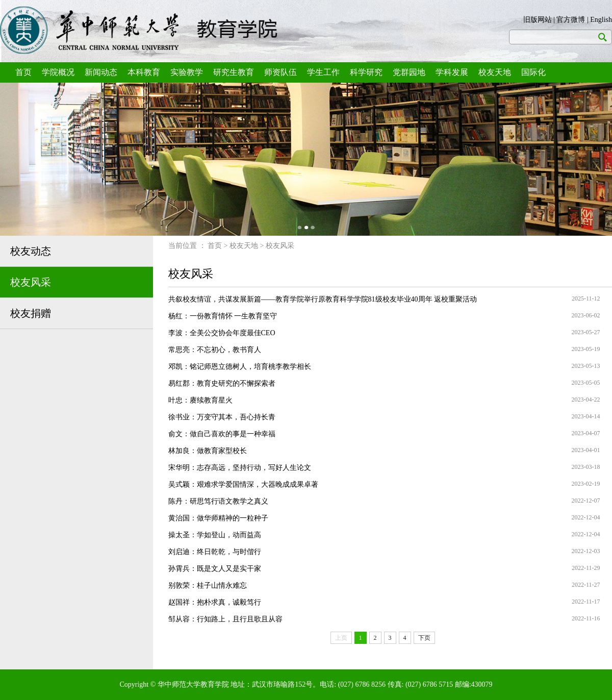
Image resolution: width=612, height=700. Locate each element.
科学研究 (366, 72)
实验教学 (187, 72)
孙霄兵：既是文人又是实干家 (215, 569)
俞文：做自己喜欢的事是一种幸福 (222, 434)
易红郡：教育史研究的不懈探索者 (222, 383)
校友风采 (31, 282)
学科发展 (452, 72)
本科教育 (144, 72)
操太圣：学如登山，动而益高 (215, 535)
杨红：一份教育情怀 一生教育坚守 (223, 316)
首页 (23, 72)
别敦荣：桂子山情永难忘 (208, 585)
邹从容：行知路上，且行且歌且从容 (225, 619)
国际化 (533, 72)
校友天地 (495, 72)
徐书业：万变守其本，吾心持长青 (222, 417)
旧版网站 (538, 20)
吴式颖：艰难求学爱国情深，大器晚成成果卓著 (243, 484)
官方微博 (571, 20)
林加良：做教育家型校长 (208, 451)
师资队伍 (280, 72)
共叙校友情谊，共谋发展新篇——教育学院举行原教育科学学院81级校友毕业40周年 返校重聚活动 (323, 299)
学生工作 (323, 72)
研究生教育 (234, 72)
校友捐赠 (31, 313)
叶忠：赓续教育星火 (200, 400)
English (601, 20)
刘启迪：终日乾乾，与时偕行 (215, 552)
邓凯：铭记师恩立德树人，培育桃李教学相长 (240, 367)
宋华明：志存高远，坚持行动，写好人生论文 (240, 468)
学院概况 (58, 72)
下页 (424, 638)
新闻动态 (101, 72)
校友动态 (31, 251)
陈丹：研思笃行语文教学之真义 (218, 501)
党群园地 (409, 72)
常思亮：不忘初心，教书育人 (215, 350)
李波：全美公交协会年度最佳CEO (222, 333)
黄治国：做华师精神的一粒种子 (218, 518)
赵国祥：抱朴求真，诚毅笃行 (215, 602)
